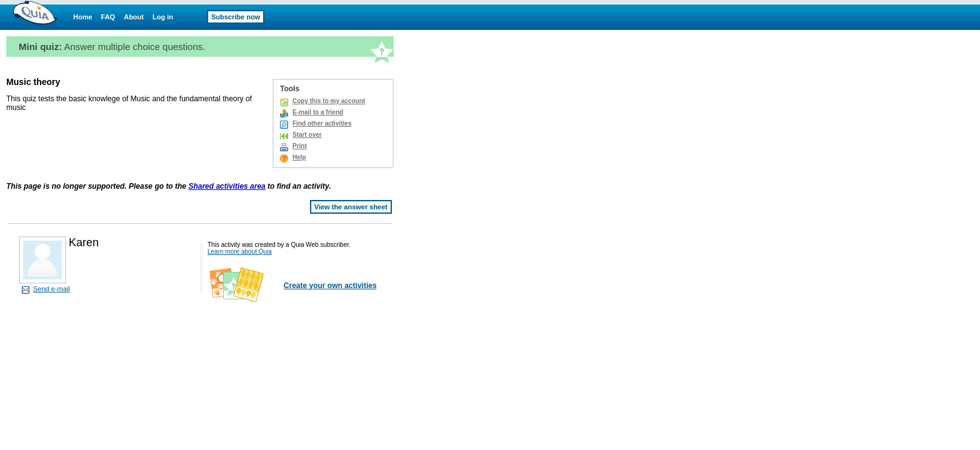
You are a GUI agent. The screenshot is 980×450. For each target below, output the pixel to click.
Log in (163, 17)
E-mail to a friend (318, 112)
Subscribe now (236, 17)
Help (299, 157)
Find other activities (322, 123)
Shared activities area (227, 186)
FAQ (108, 17)
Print (300, 146)
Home (83, 17)
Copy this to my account (329, 101)
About (134, 17)
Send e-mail (52, 289)
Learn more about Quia (240, 252)
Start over (307, 135)
